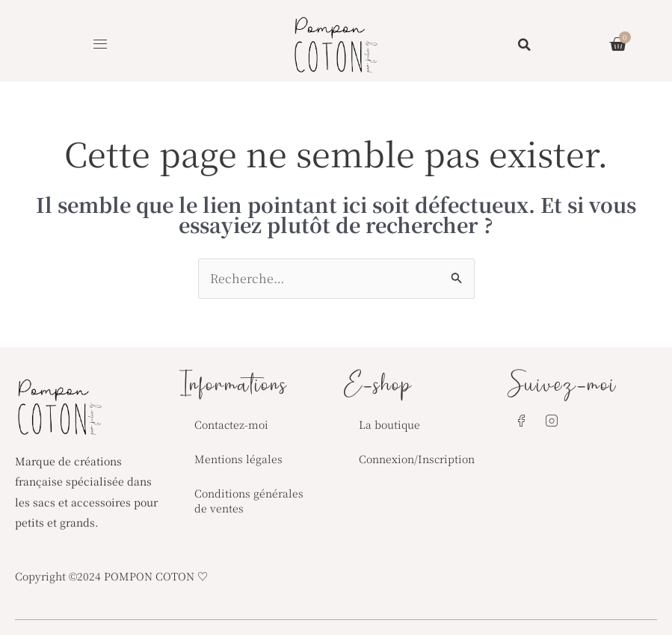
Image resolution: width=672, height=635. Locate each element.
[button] (101, 44)
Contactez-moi (231, 424)
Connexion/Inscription (417, 459)
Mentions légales (238, 459)
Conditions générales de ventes (249, 501)
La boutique (389, 424)
